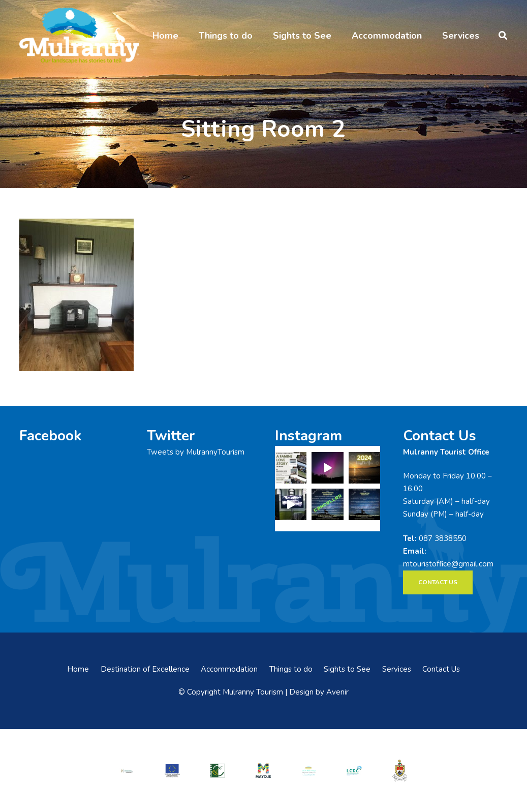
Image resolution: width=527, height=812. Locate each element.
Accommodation (229, 669)
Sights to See (347, 669)
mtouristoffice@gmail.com (448, 564)
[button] (503, 36)
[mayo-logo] (263, 771)
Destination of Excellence (145, 669)
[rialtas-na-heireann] (127, 770)
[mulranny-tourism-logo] (79, 36)
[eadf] (173, 770)
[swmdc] (309, 770)
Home (78, 669)
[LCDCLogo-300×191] (354, 771)
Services (397, 669)
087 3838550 (443, 538)
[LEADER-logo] (218, 771)
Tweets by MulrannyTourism (196, 452)
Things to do (291, 669)
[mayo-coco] (400, 771)
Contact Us (441, 669)
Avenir (337, 692)
